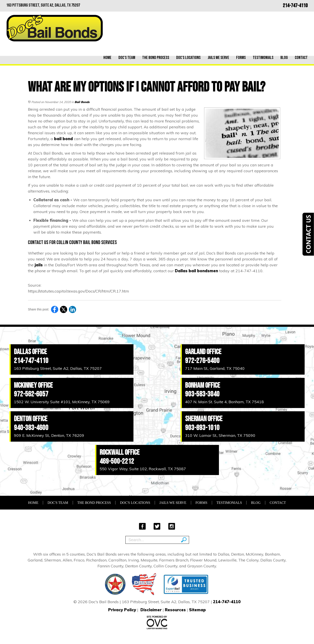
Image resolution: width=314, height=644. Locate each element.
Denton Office (31, 419)
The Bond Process (156, 58)
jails (39, 265)
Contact (301, 58)
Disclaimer (151, 610)
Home (107, 58)
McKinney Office (33, 385)
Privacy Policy (122, 610)
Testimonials (263, 58)
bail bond (63, 139)
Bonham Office (203, 385)
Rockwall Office (120, 452)
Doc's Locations (188, 58)
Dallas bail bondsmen (196, 271)
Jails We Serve (218, 58)
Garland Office (203, 352)
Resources (175, 610)
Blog (284, 58)
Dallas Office (30, 352)
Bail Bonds (82, 102)
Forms (241, 58)
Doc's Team (127, 58)
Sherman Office (204, 419)
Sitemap (197, 610)
